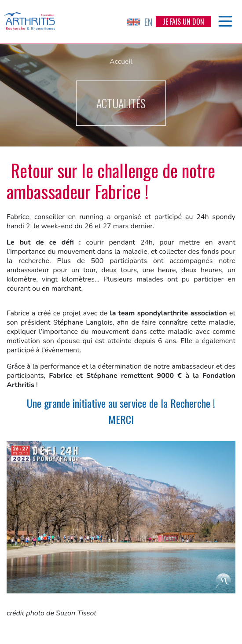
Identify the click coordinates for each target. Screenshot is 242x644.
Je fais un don (183, 22)
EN (139, 22)
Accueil (121, 62)
